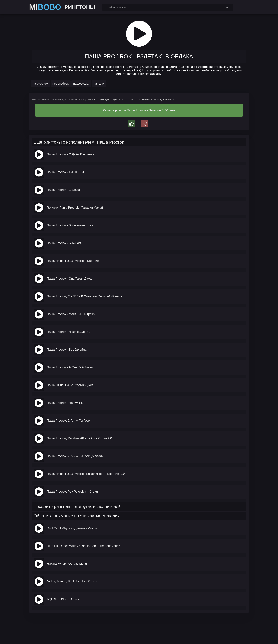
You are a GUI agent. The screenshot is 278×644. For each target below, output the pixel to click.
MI (45, 7)
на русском (40, 84)
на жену (99, 84)
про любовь (61, 84)
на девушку (81, 84)
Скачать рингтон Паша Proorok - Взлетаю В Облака (139, 110)
